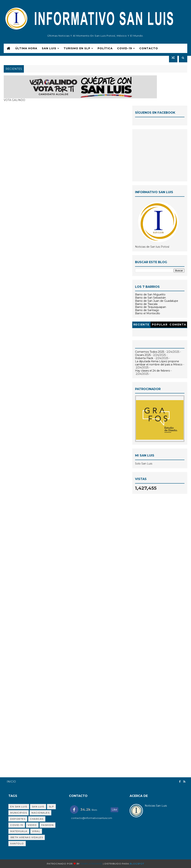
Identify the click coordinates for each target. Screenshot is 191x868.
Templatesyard (91, 864)
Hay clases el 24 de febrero (153, 371)
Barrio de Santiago (147, 310)
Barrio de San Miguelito (150, 294)
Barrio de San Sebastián (150, 298)
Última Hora (26, 48)
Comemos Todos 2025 (150, 352)
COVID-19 (125, 48)
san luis (38, 807)
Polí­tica (105, 48)
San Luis (49, 48)
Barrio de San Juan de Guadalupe (157, 301)
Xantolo (17, 843)
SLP (51, 807)
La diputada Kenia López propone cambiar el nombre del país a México (159, 363)
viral (36, 831)
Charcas (37, 819)
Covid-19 (17, 825)
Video (32, 825)
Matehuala (19, 831)
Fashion (48, 825)
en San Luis (19, 807)
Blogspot (137, 864)
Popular (160, 325)
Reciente (141, 325)
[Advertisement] (160, 155)
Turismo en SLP (77, 48)
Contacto (149, 48)
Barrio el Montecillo (148, 313)
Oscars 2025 (143, 355)
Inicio (11, 782)
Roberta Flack (144, 358)
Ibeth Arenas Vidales (27, 837)
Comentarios (178, 325)
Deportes (18, 819)
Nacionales (40, 813)
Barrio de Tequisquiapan (151, 307)
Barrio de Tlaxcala (146, 304)
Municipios (19, 813)
